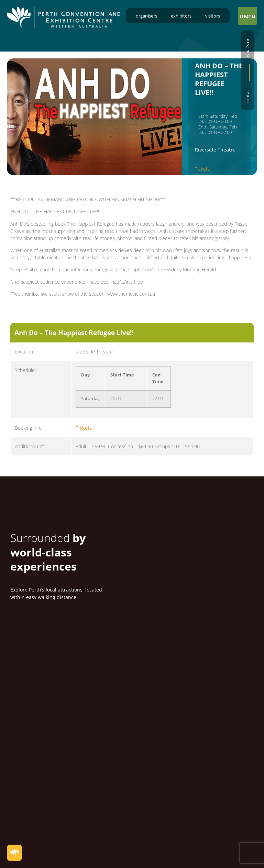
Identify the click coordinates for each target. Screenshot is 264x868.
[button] (247, 16)
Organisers (146, 16)
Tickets (202, 169)
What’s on (247, 47)
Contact (247, 96)
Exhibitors (181, 16)
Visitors (213, 16)
